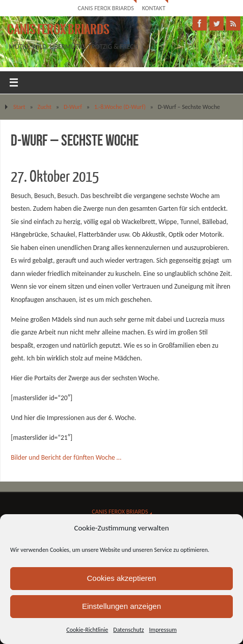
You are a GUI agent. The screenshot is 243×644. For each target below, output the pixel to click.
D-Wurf (73, 107)
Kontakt (154, 8)
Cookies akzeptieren (122, 578)
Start (19, 107)
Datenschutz (128, 630)
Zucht (45, 107)
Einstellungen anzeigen (121, 606)
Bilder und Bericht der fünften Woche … (66, 457)
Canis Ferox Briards (105, 8)
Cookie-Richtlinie (87, 630)
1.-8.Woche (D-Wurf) (120, 107)
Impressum (163, 630)
